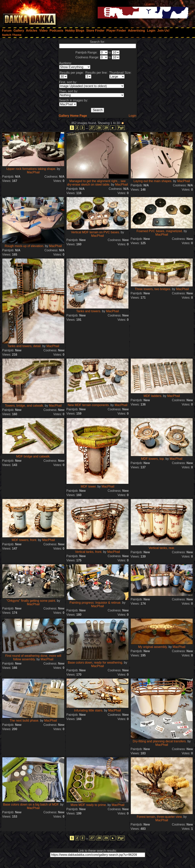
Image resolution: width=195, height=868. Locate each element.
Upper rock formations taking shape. (31, 169)
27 (92, 128)
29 (106, 128)
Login (132, 116)
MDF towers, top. (153, 459)
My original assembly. (153, 647)
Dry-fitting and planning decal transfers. (160, 741)
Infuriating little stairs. (89, 710)
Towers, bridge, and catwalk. (24, 406)
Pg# (121, 128)
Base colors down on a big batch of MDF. (31, 804)
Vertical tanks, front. (89, 552)
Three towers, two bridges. (153, 289)
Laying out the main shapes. (153, 181)
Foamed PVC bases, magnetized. (160, 231)
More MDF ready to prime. (89, 805)
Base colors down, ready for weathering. (95, 663)
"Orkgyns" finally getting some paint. (31, 601)
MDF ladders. (153, 396)
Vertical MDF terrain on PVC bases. (95, 232)
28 (99, 128)
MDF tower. (89, 486)
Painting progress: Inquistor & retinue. (95, 603)
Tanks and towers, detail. (24, 346)
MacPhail (33, 172)
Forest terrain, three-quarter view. (160, 817)
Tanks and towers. (89, 311)
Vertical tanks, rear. (162, 548)
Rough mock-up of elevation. (24, 246)
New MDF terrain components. (89, 405)
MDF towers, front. (24, 540)
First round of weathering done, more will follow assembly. (33, 657)
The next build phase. (24, 721)
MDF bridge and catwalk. (33, 456)
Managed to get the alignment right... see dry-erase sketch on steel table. (96, 183)
